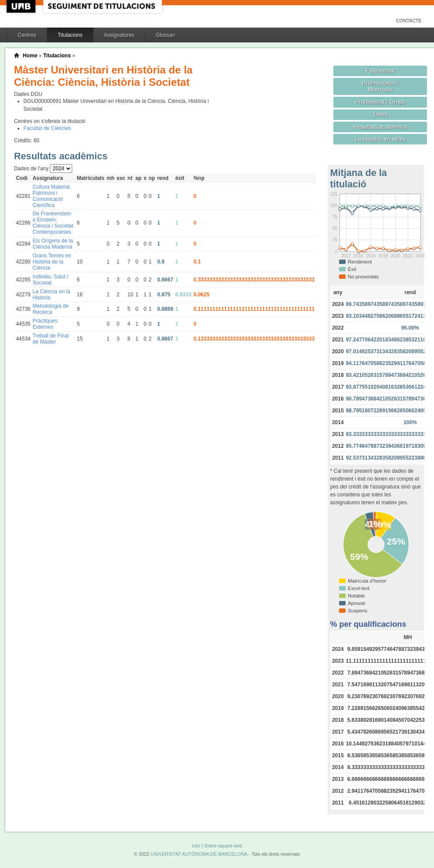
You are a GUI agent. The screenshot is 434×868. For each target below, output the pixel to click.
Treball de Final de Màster (51, 339)
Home (30, 56)
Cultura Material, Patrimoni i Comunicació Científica (52, 196)
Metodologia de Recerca (51, 309)
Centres (27, 35)
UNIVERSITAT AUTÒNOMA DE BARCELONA (199, 854)
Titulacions (70, 35)
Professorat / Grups (380, 102)
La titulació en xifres (380, 139)
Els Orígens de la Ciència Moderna (53, 244)
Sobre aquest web (223, 846)
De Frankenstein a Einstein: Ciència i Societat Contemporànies (53, 223)
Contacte (409, 21)
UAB (22, 6)
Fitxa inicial (380, 71)
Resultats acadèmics (380, 127)
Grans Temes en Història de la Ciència (52, 262)
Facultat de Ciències (47, 128)
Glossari (165, 35)
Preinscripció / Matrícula (380, 86)
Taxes (380, 114)
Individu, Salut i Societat (51, 280)
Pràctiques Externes (45, 324)
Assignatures (119, 35)
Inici (196, 846)
